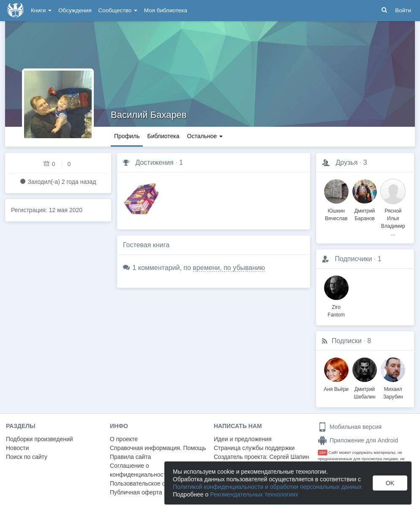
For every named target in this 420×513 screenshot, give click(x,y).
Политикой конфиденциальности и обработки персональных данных (267, 487)
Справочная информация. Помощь (158, 448)
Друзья (346, 162)
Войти (403, 10)
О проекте (124, 439)
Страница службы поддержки (254, 448)
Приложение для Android (358, 440)
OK (390, 483)
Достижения (154, 162)
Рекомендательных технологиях (254, 494)
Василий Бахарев (149, 115)
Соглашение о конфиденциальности (140, 470)
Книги (41, 10)
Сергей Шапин (289, 457)
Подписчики (353, 259)
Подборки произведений (40, 439)
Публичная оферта (136, 492)
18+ (323, 452)
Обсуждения (75, 10)
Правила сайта (130, 457)
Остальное (205, 136)
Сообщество (118, 10)
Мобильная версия (350, 427)
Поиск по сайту (27, 457)
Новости (17, 448)
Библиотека (163, 136)
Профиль (127, 136)
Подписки (347, 341)
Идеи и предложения (243, 439)
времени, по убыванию (229, 268)
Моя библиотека (166, 10)
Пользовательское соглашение (153, 483)
